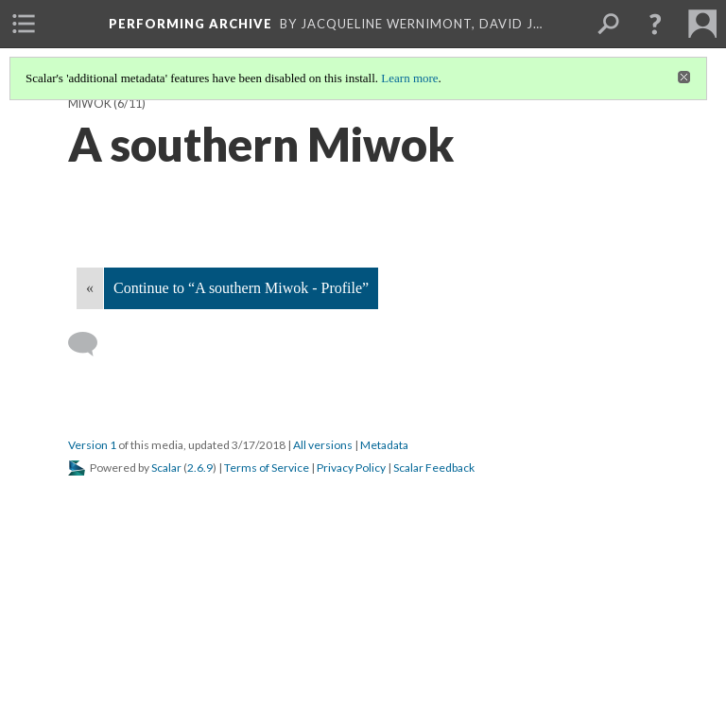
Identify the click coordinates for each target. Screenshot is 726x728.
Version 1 (92, 445)
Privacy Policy (351, 468)
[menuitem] (24, 24)
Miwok (90, 104)
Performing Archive (190, 24)
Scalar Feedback (434, 468)
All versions (323, 445)
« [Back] (90, 288)
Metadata (384, 445)
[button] (655, 24)
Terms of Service (267, 468)
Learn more (409, 78)
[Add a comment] (91, 344)
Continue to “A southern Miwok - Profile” (241, 288)
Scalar (166, 468)
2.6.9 (200, 468)
